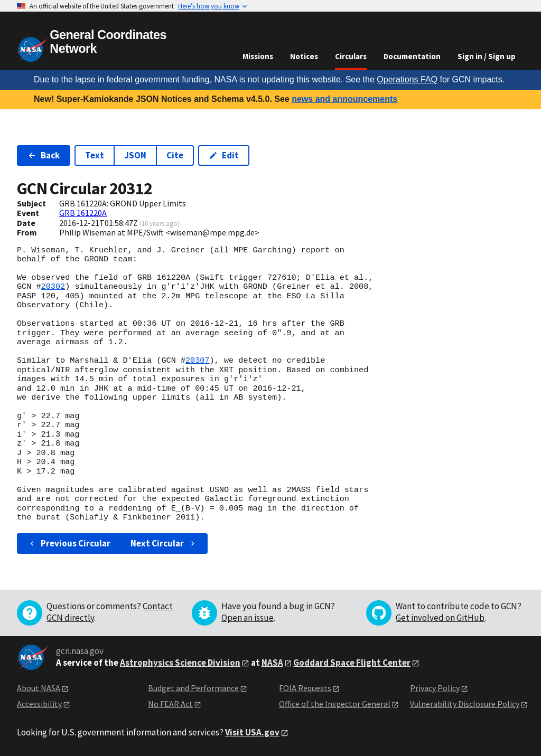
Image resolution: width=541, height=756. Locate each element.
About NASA (39, 688)
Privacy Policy (435, 688)
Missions (258, 56)
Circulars (351, 56)
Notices (304, 56)
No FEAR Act (170, 704)
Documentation (412, 56)
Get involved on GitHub (440, 618)
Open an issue (248, 618)
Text (95, 155)
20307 (198, 361)
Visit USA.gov (252, 732)
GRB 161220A (83, 213)
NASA (272, 663)
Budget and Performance (193, 688)
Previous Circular (69, 543)
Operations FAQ (407, 79)
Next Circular (164, 543)
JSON (135, 155)
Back (44, 155)
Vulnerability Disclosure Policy (465, 704)
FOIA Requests (305, 688)
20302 (53, 287)
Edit (224, 155)
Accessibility (39, 704)
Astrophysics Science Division (180, 663)
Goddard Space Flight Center (352, 663)
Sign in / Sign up (487, 56)
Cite (175, 155)
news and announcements (344, 99)
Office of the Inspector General (335, 704)
